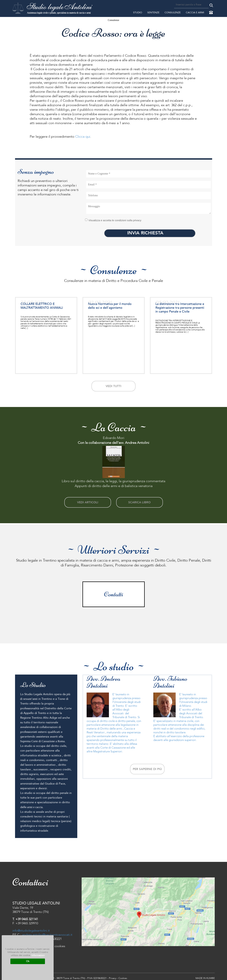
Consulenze (173, 13)
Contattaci (211, 13)
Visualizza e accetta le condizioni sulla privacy (113, 220)
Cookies (123, 976)
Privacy (113, 976)
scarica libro (139, 501)
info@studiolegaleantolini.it (31, 928)
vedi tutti (113, 386)
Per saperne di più (147, 766)
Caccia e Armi (195, 13)
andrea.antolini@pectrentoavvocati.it (47, 932)
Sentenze (153, 13)
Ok (28, 961)
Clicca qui (82, 137)
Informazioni (38, 955)
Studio (138, 13)
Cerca (211, 5)
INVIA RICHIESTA (150, 233)
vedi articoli (88, 501)
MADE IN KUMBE (205, 976)
